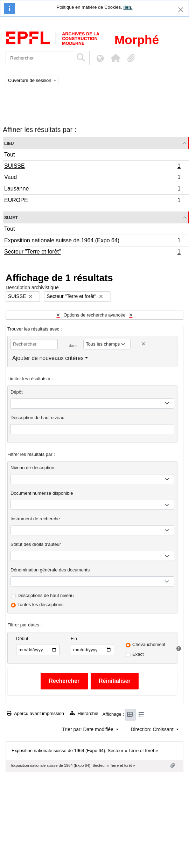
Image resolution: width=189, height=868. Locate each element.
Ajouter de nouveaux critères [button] (48, 358)
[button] (115, 58)
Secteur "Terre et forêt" (92, 252)
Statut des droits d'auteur (36, 544)
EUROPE (92, 201)
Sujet (11, 217)
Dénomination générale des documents (50, 570)
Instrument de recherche (35, 519)
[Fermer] (181, 10)
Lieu (9, 143)
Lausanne (92, 190)
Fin (74, 638)
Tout (9, 155)
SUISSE (92, 167)
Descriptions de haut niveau (45, 595)
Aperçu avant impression (36, 713)
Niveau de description (32, 468)
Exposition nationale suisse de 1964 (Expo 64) (92, 241)
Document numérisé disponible (42, 493)
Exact (138, 654)
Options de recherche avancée (94, 315)
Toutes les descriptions (41, 605)
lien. (128, 7)
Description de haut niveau (37, 418)
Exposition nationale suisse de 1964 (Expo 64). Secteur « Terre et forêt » (85, 751)
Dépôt (17, 392)
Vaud (92, 178)
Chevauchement (149, 644)
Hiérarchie (84, 713)
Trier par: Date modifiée (88, 729)
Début (22, 638)
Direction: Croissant (153, 729)
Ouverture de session (30, 80)
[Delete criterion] (143, 344)
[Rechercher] (39, 58)
